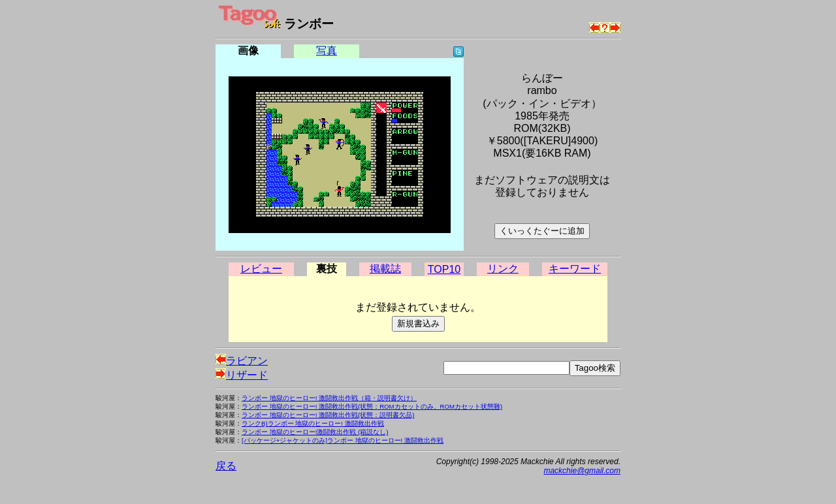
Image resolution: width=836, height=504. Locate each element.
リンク (503, 269)
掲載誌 (385, 269)
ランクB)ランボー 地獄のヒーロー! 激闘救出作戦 (313, 423)
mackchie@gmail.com (582, 471)
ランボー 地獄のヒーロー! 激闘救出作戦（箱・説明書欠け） (329, 398)
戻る (226, 466)
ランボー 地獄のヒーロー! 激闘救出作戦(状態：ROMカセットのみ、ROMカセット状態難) (372, 406)
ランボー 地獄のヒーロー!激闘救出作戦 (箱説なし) (315, 432)
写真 (327, 51)
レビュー (261, 269)
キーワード (575, 269)
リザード (242, 375)
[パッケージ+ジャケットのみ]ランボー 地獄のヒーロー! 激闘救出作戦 (343, 440)
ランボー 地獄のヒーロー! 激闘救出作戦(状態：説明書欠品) (328, 415)
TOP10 (444, 269)
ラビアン (242, 361)
